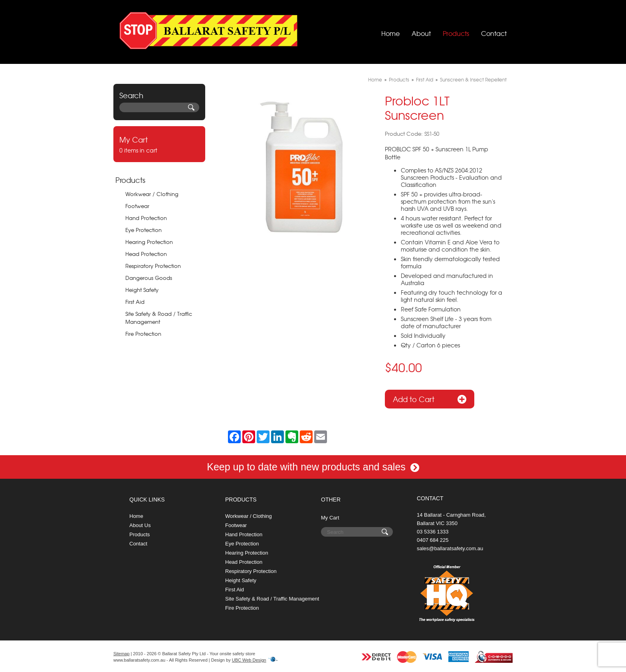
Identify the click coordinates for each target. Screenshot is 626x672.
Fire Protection (143, 334)
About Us (140, 525)
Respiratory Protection (153, 266)
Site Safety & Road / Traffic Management (159, 318)
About (421, 30)
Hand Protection (146, 218)
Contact (494, 30)
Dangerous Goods (149, 278)
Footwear (137, 206)
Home (390, 30)
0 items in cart (159, 144)
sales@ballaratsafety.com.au (450, 548)
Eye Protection (144, 230)
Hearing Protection (149, 242)
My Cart (330, 518)
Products (456, 30)
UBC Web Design (249, 660)
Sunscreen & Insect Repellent (473, 79)
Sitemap (121, 654)
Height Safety (142, 290)
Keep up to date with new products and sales (313, 467)
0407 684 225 (433, 540)
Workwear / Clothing (152, 194)
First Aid (135, 302)
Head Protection (146, 254)
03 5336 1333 (433, 532)
